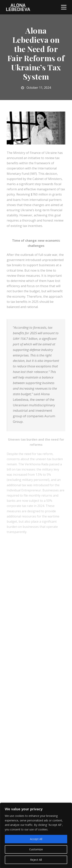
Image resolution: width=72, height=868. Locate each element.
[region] (36, 835)
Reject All (36, 860)
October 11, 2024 (39, 88)
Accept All (36, 839)
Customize (36, 849)
